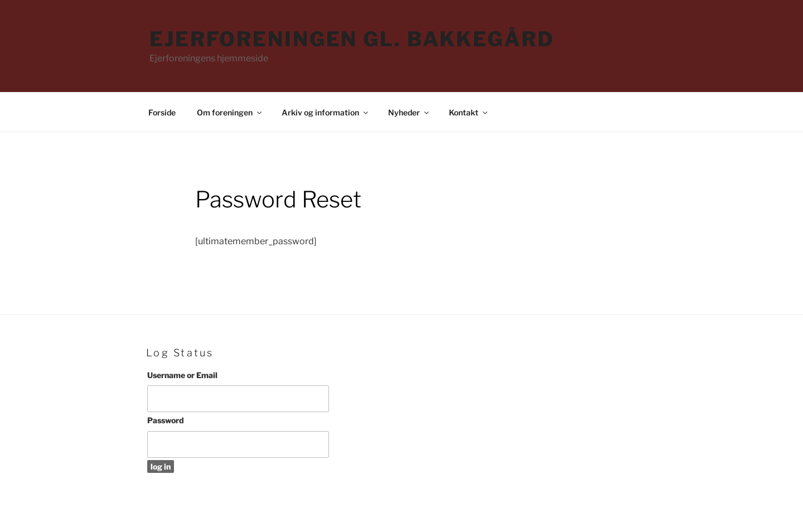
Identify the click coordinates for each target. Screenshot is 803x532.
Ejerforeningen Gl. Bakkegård (352, 39)
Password (166, 420)
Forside (162, 112)
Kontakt (469, 112)
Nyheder (409, 112)
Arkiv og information (326, 112)
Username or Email (182, 375)
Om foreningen (230, 112)
